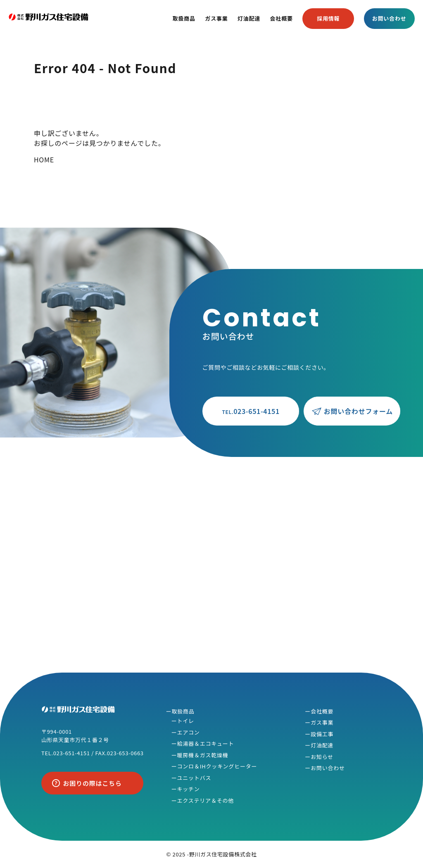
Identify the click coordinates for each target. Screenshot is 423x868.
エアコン (188, 732)
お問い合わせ (389, 18)
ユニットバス (194, 778)
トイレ (185, 721)
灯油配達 (249, 18)
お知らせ (322, 757)
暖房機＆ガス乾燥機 (202, 755)
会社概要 (282, 18)
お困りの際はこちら (93, 783)
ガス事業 (216, 18)
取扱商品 (184, 18)
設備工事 (322, 734)
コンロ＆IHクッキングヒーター (217, 766)
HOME (44, 159)
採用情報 (328, 18)
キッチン (188, 789)
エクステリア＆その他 (205, 800)
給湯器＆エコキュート (205, 743)
